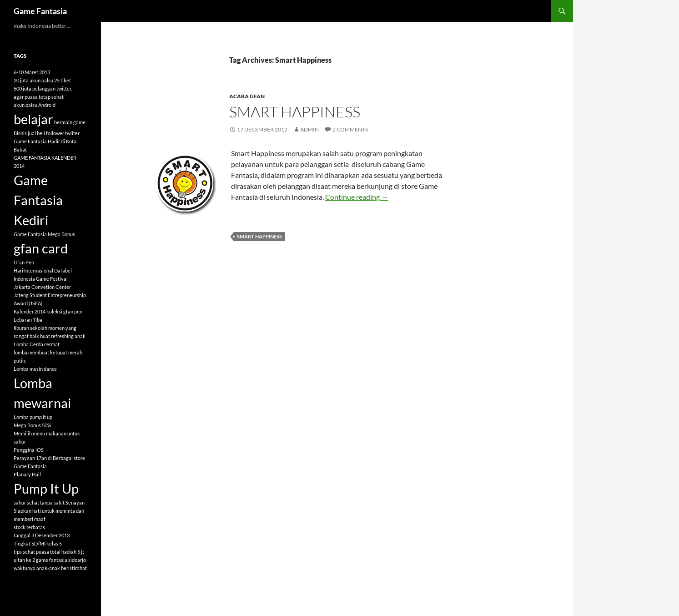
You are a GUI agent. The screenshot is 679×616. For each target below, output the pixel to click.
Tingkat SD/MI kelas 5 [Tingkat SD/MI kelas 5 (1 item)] (38, 543)
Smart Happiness (295, 112)
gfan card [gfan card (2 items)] (41, 248)
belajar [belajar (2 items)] (33, 119)
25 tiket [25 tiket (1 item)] (63, 80)
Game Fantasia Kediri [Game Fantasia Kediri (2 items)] (38, 200)
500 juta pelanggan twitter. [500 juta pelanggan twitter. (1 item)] (43, 88)
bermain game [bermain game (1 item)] (70, 122)
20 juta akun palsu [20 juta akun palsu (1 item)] (33, 80)
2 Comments (350, 129)
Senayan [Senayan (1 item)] (75, 502)
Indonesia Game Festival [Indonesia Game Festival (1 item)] (41, 279)
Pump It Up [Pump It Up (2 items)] (46, 488)
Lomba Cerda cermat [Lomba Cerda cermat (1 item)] (37, 344)
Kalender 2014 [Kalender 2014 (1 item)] (30, 311)
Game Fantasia (40, 11)
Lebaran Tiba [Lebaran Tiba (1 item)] (28, 320)
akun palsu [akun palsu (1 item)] (25, 105)
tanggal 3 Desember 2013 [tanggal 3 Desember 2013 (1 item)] (42, 535)
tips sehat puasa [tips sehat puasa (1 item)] (31, 552)
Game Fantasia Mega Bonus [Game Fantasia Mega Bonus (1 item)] (44, 234)
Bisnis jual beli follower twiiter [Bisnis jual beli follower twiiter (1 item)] (47, 133)
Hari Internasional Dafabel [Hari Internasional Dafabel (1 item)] (43, 270)
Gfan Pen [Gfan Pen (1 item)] (24, 262)
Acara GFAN (247, 96)
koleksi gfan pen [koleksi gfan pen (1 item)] (64, 311)
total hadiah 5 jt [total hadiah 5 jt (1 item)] (67, 552)
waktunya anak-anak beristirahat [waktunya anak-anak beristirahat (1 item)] (50, 568)
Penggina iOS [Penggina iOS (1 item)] (29, 450)
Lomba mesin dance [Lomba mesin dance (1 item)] (35, 369)
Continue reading (357, 197)
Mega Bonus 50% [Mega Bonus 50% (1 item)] (33, 425)
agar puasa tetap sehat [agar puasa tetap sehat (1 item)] (39, 97)
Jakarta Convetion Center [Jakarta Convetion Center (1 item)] (42, 287)
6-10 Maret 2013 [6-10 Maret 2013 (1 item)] (32, 72)
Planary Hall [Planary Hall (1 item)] (27, 474)
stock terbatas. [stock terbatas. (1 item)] (30, 527)
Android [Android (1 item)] (47, 105)
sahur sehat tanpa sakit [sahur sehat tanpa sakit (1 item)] (39, 502)
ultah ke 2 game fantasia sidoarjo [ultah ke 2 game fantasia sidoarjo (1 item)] (50, 560)
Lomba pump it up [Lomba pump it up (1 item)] (33, 417)
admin (309, 129)
